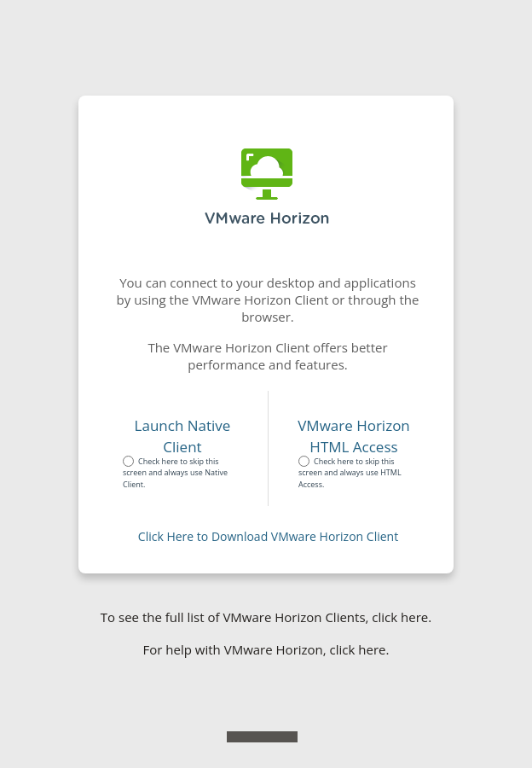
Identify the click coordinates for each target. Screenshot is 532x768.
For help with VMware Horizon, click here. (266, 649)
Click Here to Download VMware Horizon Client (268, 536)
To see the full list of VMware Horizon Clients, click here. (266, 617)
